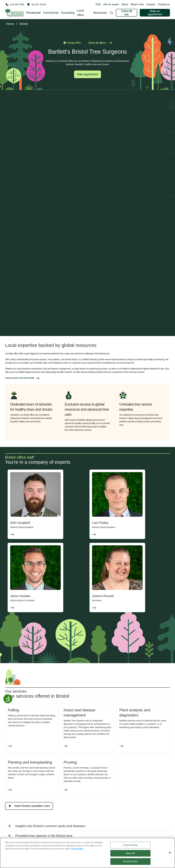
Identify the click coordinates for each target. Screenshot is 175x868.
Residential (33, 13)
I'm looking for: (45, 225)
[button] (37, 4)
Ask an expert (111, 4)
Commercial (51, 13)
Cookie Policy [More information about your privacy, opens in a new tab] (77, 849)
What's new (137, 4)
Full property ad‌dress (48, 291)
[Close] (170, 853)
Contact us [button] (164, 4)
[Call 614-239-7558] (15, 4)
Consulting (68, 13)
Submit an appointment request (87, 322)
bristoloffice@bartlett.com (36, 153)
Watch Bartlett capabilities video (29, 806)
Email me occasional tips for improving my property (68, 311)
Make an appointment (155, 13)
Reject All (130, 853)
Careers (151, 4)
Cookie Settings (130, 845)
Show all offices (100, 43)
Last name (93, 246)
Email (41, 262)
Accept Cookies (130, 861)
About (125, 4)
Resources (100, 13)
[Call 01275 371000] (87, 175)
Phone (41, 277)
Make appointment (88, 74)
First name (43, 246)
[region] (87, 853)
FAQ (98, 4)
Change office (72, 43)
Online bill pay (126, 13)
